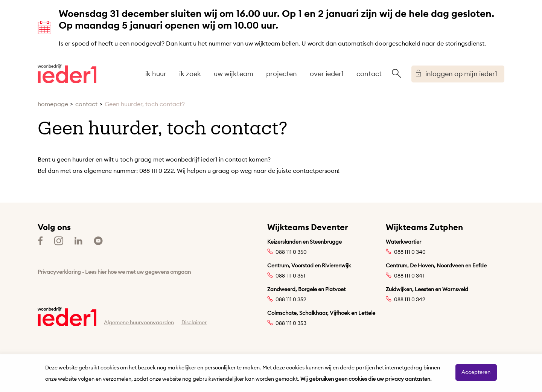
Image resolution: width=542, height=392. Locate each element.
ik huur (156, 74)
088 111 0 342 (410, 299)
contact (369, 74)
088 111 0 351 (290, 276)
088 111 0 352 (291, 299)
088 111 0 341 (409, 276)
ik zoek (190, 74)
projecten (282, 74)
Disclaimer (194, 322)
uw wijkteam (234, 74)
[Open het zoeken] (396, 74)
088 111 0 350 (291, 252)
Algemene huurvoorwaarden (139, 322)
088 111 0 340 (410, 252)
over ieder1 (327, 74)
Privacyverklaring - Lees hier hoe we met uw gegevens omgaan (114, 272)
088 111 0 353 (291, 323)
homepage (53, 104)
